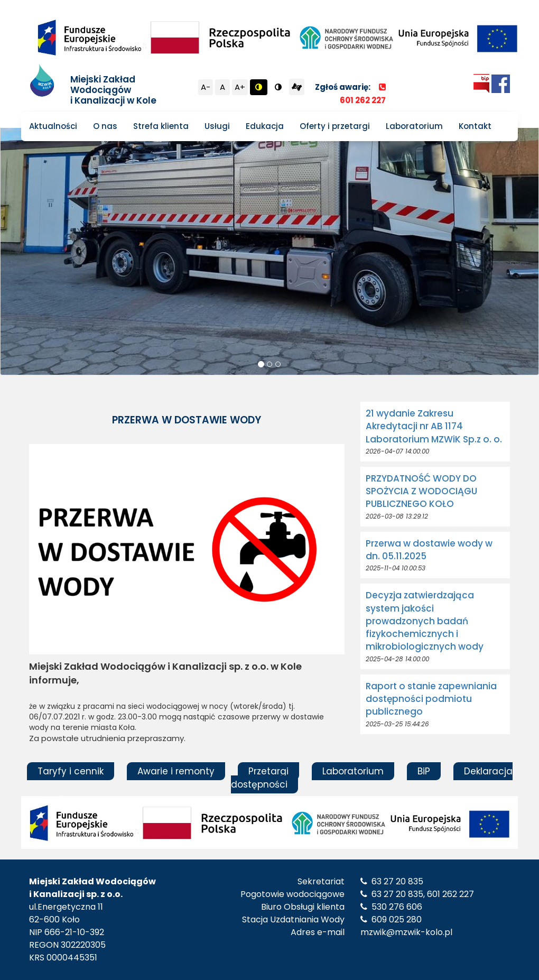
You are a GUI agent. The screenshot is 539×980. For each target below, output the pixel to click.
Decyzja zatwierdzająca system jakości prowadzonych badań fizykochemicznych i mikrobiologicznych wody (425, 621)
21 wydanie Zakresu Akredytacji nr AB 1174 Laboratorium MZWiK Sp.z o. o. (434, 426)
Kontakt (475, 126)
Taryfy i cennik (71, 771)
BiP (424, 771)
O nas (105, 126)
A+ (240, 87)
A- (206, 87)
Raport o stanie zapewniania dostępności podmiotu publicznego (431, 699)
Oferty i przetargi (335, 126)
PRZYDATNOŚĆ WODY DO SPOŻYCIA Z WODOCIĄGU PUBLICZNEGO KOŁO (421, 491)
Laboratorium (414, 126)
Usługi (217, 126)
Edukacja (265, 126)
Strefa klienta (161, 126)
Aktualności (53, 126)
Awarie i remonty (176, 771)
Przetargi (268, 771)
